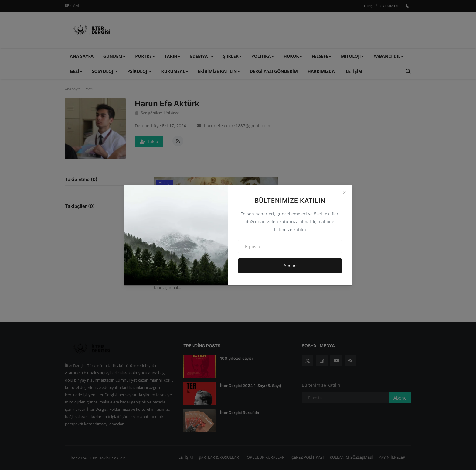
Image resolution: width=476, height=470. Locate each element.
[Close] (344, 193)
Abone (290, 265)
